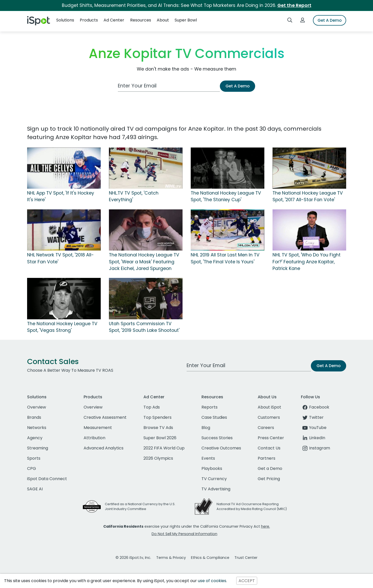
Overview (37, 407)
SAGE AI (35, 489)
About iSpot (269, 407)
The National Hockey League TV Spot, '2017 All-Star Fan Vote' (308, 196)
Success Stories (217, 438)
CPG (32, 468)
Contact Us (269, 448)
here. (265, 526)
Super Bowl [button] (186, 20)
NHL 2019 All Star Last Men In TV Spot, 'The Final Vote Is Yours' (225, 258)
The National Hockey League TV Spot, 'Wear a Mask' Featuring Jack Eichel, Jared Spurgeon (144, 262)
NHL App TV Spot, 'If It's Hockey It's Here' (61, 196)
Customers (269, 417)
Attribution (94, 438)
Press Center (271, 438)
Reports (210, 407)
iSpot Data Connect (47, 479)
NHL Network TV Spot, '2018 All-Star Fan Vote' (60, 258)
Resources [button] (141, 20)
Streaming (38, 448)
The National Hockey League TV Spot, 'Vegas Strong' (62, 327)
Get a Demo (270, 468)
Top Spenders (157, 417)
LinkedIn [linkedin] (313, 438)
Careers (266, 428)
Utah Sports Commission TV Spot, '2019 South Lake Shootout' (144, 327)
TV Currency (214, 479)
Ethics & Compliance (210, 558)
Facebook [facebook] (315, 407)
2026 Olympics (158, 458)
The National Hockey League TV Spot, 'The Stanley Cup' (226, 196)
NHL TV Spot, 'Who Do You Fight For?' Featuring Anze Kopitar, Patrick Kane (307, 262)
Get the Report (294, 5)
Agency (35, 438)
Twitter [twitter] (312, 417)
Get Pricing (269, 479)
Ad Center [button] (114, 20)
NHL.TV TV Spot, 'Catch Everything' (134, 196)
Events (208, 458)
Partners (267, 458)
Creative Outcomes (221, 448)
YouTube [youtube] (314, 428)
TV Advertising (216, 489)
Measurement (98, 428)
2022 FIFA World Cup (164, 448)
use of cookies (212, 581)
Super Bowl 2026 (160, 438)
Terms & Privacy (171, 558)
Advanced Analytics (104, 448)
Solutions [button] (65, 20)
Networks (37, 428)
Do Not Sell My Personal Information (184, 534)
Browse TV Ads (158, 428)
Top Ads (152, 407)
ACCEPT (247, 581)
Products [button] (89, 20)
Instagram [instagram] (315, 448)
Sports (34, 458)
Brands (34, 417)
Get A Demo (330, 20)
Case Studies (214, 417)
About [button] (163, 20)
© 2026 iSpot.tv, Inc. (133, 558)
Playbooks (212, 468)
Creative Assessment (105, 417)
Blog (206, 428)
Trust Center (246, 558)
